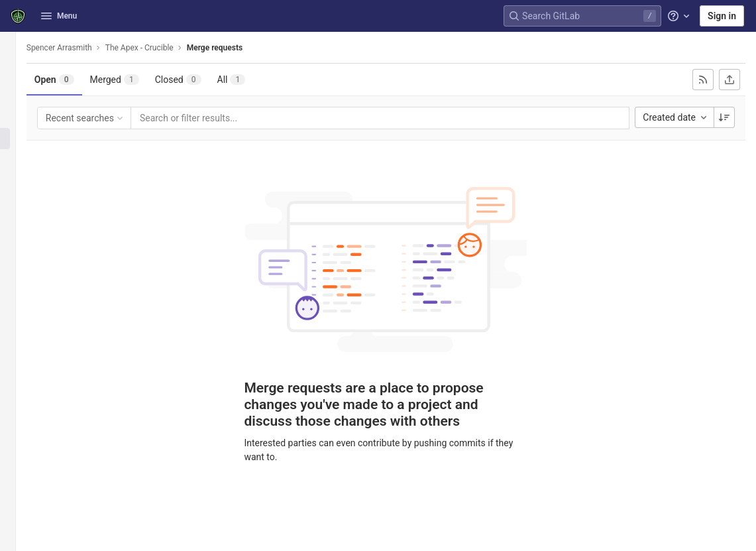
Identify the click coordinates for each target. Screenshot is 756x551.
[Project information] (18, 73)
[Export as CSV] (729, 80)
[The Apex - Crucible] (19, 46)
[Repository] (18, 95)
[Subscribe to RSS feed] (703, 80)
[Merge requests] (18, 139)
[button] (18, 535)
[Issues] (18, 117)
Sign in (722, 16)
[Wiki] (18, 270)
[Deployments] (18, 182)
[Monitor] (18, 226)
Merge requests (236, 48)
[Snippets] (18, 292)
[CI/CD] (18, 160)
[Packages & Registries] (18, 204)
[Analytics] (18, 248)
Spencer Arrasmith (81, 48)
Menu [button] (59, 16)
